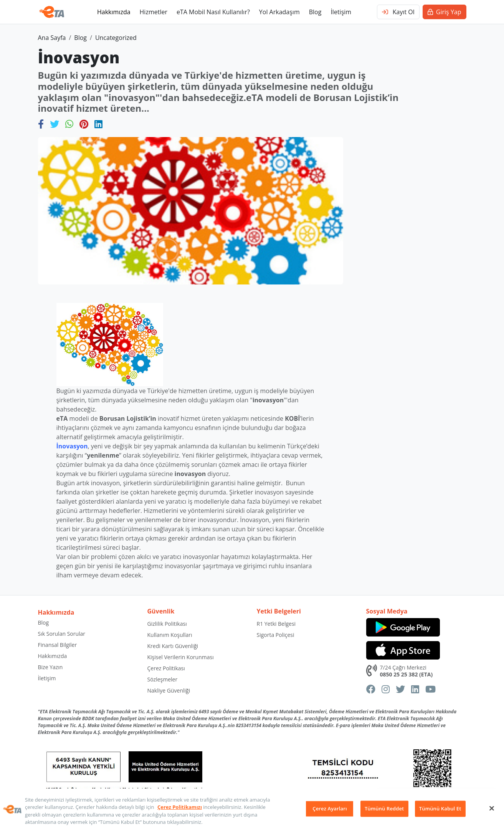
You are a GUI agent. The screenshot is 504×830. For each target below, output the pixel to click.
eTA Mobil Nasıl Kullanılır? (213, 12)
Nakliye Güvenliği (169, 690)
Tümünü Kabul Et (440, 809)
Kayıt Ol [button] (398, 12)
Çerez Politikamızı (180, 807)
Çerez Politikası (166, 668)
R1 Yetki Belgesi (276, 624)
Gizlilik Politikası (167, 624)
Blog (315, 12)
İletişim (341, 12)
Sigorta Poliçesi (276, 635)
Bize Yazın (50, 667)
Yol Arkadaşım (279, 12)
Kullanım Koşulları (170, 635)
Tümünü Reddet (384, 809)
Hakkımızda (114, 12)
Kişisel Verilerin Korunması (181, 657)
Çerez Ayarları (330, 809)
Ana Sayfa (52, 38)
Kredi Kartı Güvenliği (173, 646)
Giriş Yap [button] (445, 12)
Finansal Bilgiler (58, 645)
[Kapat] (492, 808)
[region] (252, 809)
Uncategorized (116, 38)
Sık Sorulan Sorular (62, 634)
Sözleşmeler (163, 679)
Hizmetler (154, 12)
